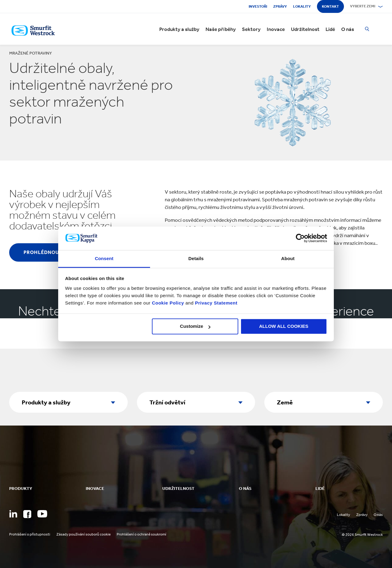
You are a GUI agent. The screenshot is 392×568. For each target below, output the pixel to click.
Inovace (276, 29)
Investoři (258, 6)
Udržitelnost (305, 29)
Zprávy (280, 6)
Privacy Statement (215, 303)
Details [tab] (196, 258)
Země (285, 402)
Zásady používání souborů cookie (83, 534)
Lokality (302, 6)
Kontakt (330, 6)
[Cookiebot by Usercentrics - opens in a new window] (300, 238)
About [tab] (288, 258)
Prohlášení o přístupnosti (30, 534)
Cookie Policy (168, 303)
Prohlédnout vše (49, 252)
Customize (195, 326)
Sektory (251, 29)
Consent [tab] (104, 258)
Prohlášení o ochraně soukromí (141, 534)
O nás (348, 29)
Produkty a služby (179, 29)
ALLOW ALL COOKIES (284, 326)
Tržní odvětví (167, 402)
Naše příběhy (221, 29)
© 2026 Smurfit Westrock (362, 535)
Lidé (330, 29)
